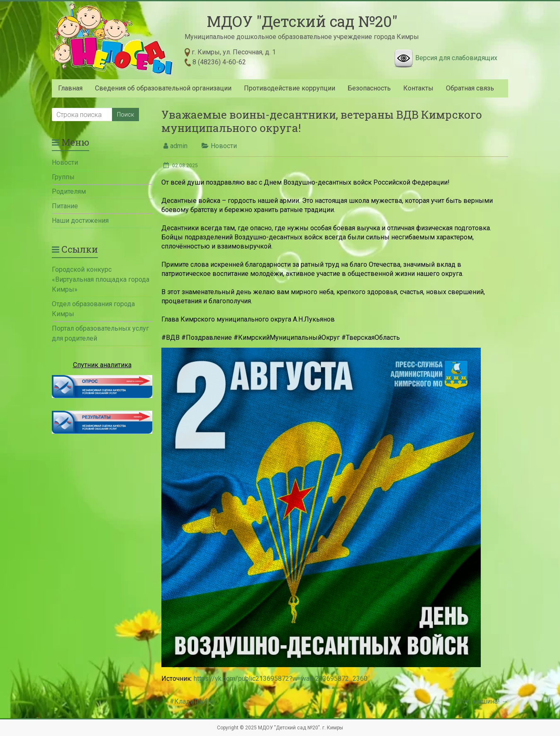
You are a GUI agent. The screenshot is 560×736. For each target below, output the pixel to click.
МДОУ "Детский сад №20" (302, 21)
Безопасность (369, 88)
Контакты (418, 88)
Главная (70, 88)
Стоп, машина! (482, 701)
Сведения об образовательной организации (163, 88)
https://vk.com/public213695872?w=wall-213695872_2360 (281, 679)
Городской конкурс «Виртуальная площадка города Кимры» (101, 279)
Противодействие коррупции (290, 88)
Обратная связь (470, 88)
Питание (65, 206)
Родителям (69, 191)
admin (179, 146)
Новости (224, 146)
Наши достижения (80, 221)
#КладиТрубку (188, 701)
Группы (63, 177)
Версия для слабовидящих (456, 58)
